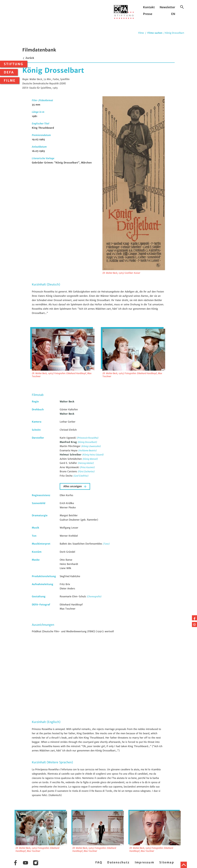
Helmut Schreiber (71, 455)
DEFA (9, 72)
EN (173, 14)
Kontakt (149, 7)
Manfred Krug (69, 442)
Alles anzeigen (73, 486)
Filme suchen (155, 33)
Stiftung (14, 64)
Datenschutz (118, 862)
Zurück (28, 58)
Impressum (145, 862)
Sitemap (167, 862)
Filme (10, 81)
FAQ (99, 862)
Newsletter (167, 7)
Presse (148, 14)
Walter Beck (67, 402)
